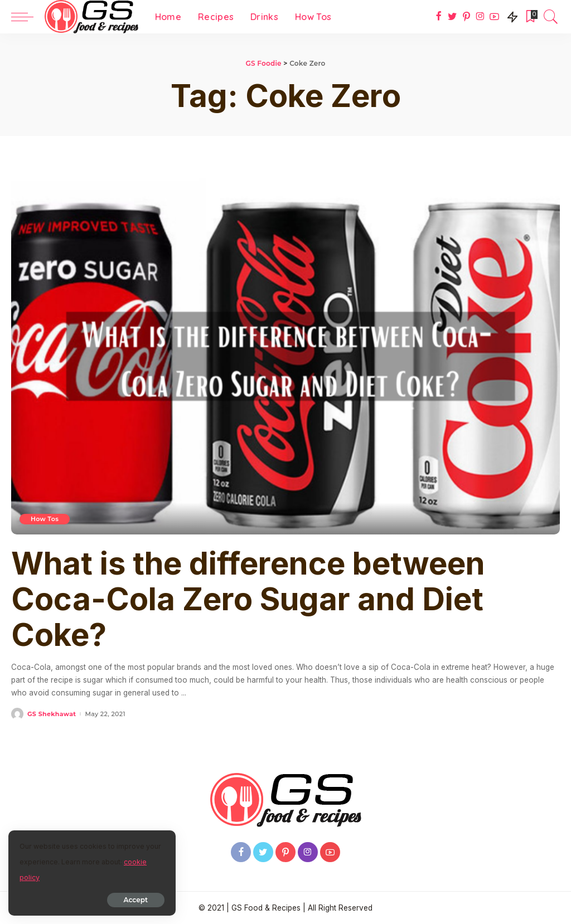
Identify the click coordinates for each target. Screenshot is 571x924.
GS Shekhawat (52, 714)
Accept (136, 900)
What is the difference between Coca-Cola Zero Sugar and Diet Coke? (248, 599)
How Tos (45, 519)
